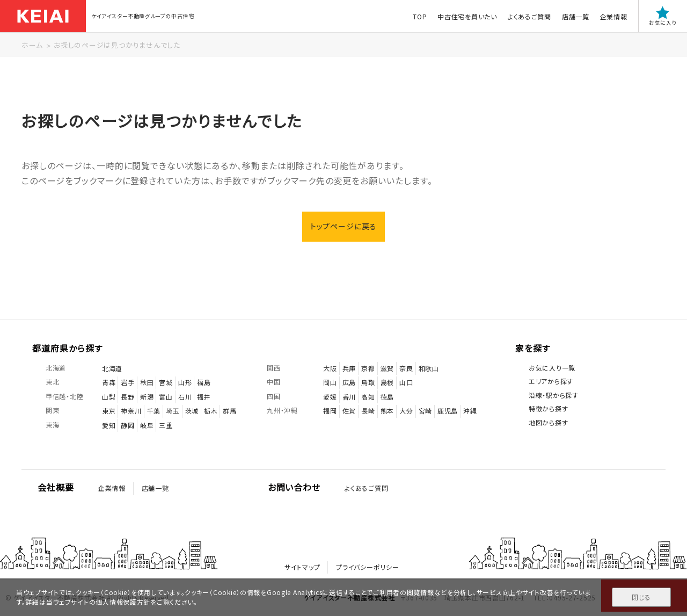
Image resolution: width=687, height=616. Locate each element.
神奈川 (131, 411)
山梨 (109, 397)
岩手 (127, 382)
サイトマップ (302, 567)
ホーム (32, 45)
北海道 (112, 368)
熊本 (387, 411)
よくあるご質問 (529, 16)
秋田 (147, 382)
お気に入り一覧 (552, 368)
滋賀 (387, 368)
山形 (185, 382)
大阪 (330, 368)
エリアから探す (551, 381)
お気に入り (663, 16)
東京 (109, 411)
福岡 (330, 411)
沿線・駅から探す (554, 395)
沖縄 (470, 411)
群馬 (229, 411)
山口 (406, 382)
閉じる (641, 597)
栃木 (211, 411)
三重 (166, 425)
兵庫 (349, 368)
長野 (127, 397)
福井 (204, 397)
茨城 (192, 411)
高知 (368, 397)
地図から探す (548, 422)
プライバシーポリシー (367, 567)
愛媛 (330, 397)
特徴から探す (548, 409)
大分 (406, 411)
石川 (185, 397)
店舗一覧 (575, 16)
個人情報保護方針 (123, 602)
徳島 (387, 397)
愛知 (109, 425)
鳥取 (368, 382)
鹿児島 (448, 411)
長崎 (368, 411)
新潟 (147, 397)
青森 (109, 382)
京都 (368, 368)
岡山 (330, 382)
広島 (349, 382)
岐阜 (147, 425)
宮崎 (425, 411)
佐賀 (349, 411)
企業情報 (613, 16)
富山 (166, 397)
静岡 (127, 425)
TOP (420, 16)
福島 (204, 382)
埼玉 (173, 411)
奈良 (406, 368)
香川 (349, 397)
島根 (387, 382)
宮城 (166, 382)
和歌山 (429, 368)
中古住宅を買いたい (467, 16)
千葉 (154, 411)
